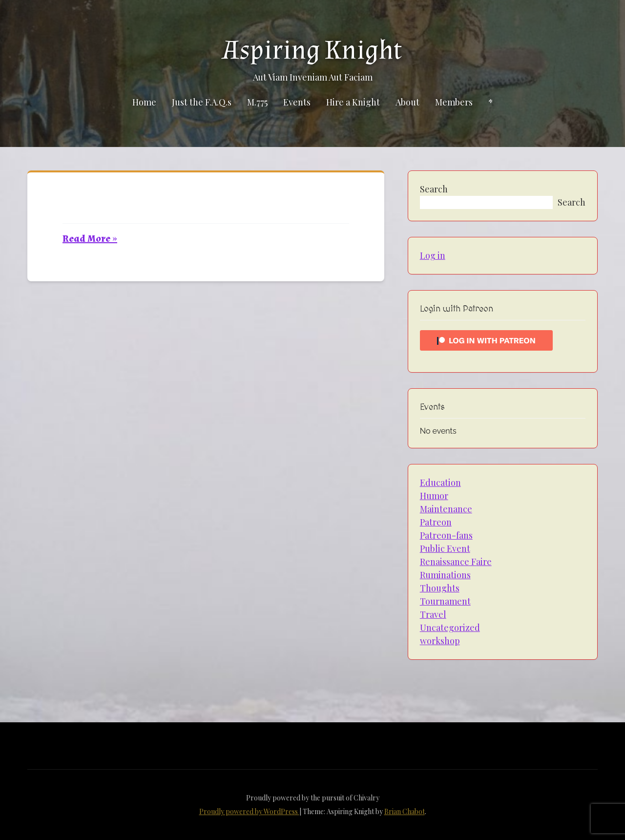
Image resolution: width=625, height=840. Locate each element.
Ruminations (445, 575)
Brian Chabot (405, 811)
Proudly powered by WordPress (249, 811)
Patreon (436, 522)
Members (454, 102)
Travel (433, 614)
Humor (434, 496)
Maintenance (446, 509)
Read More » (90, 239)
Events (297, 102)
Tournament (445, 601)
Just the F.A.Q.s (202, 102)
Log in (433, 255)
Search (434, 189)
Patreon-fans (446, 535)
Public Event (445, 548)
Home (144, 102)
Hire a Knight (353, 102)
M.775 (257, 102)
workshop (440, 641)
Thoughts (440, 588)
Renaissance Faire (456, 562)
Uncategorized (450, 628)
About (407, 102)
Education (440, 483)
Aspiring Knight (312, 50)
